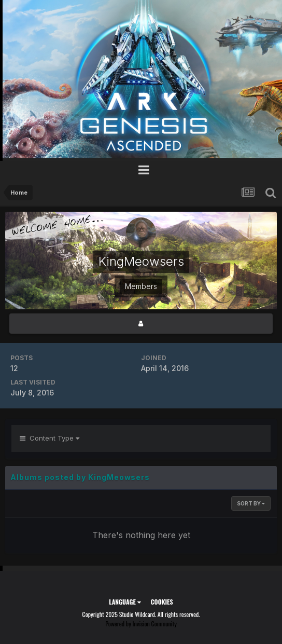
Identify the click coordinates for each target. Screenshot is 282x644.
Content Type (50, 438)
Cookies (162, 602)
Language (125, 602)
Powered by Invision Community (141, 624)
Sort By (251, 503)
